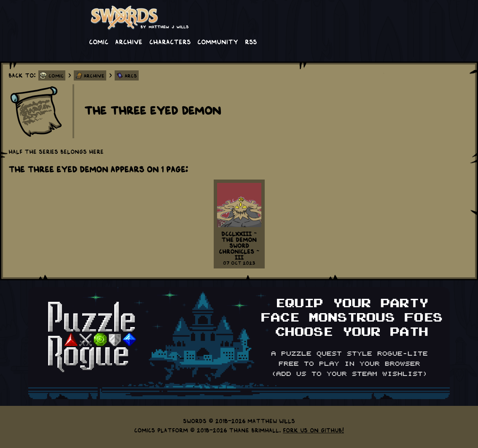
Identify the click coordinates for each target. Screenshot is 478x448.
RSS (251, 41)
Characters (170, 41)
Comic (99, 41)
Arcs (131, 75)
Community (218, 41)
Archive (129, 41)
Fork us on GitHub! (313, 430)
